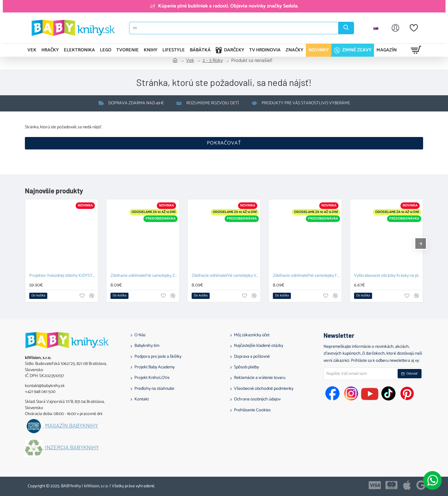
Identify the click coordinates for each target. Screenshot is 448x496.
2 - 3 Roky (213, 61)
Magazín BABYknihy (72, 426)
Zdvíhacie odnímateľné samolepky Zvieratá (144, 276)
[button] (38, 296)
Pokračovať (224, 143)
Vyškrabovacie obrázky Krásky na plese (388, 276)
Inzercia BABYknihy (72, 447)
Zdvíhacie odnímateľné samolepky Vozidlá (225, 276)
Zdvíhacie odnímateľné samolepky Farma (306, 276)
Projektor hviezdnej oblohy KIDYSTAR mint (63, 276)
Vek (190, 61)
